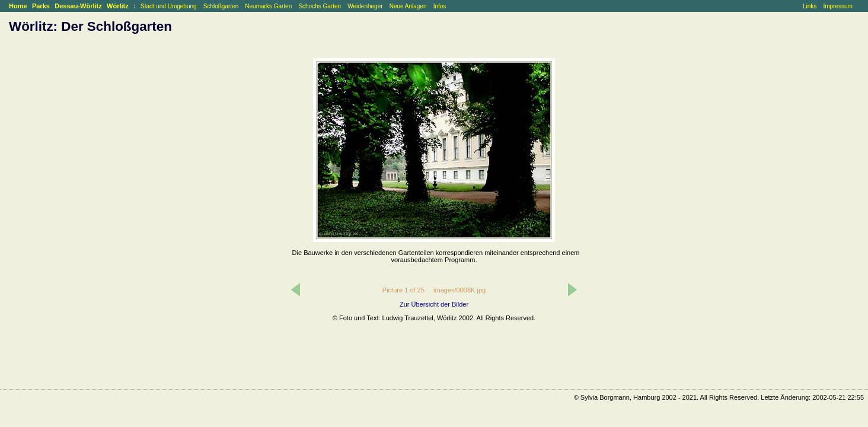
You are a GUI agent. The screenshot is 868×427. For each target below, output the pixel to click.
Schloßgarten (221, 6)
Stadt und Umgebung (169, 6)
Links (810, 6)
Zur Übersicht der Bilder (434, 304)
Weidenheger (365, 6)
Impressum (837, 6)
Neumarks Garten (268, 6)
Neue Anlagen (408, 6)
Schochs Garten (320, 6)
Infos (440, 6)
